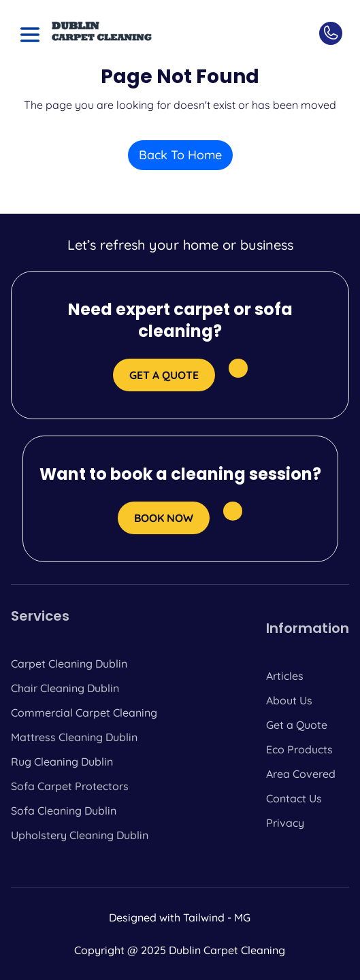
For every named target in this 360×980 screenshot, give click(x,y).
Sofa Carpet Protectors (70, 786)
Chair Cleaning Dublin (65, 688)
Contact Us (294, 798)
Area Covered (301, 774)
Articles (285, 676)
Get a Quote (297, 725)
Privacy (285, 823)
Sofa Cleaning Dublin (64, 811)
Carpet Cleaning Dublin (69, 664)
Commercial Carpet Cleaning (84, 713)
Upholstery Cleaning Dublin (80, 835)
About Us (289, 700)
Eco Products (299, 749)
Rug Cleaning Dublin (62, 762)
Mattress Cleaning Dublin (74, 737)
